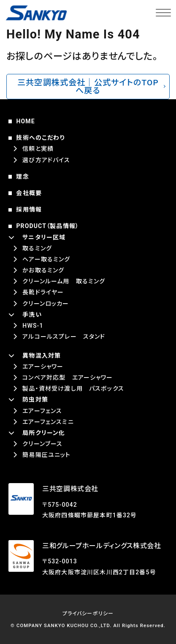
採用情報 (29, 209)
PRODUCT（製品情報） (47, 226)
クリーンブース (42, 444)
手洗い (32, 315)
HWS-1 (33, 326)
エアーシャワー (43, 367)
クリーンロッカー (46, 304)
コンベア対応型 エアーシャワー (68, 378)
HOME (25, 121)
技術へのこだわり (40, 138)
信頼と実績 (38, 149)
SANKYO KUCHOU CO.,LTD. (78, 626)
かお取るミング (43, 270)
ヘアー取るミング (46, 259)
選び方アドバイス (46, 160)
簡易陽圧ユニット (46, 455)
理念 (22, 177)
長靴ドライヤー (43, 292)
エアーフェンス (42, 411)
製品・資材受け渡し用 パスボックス (73, 389)
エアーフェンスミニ (48, 422)
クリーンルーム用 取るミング (64, 281)
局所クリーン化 (44, 433)
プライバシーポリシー (88, 614)
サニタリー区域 (44, 237)
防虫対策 (35, 399)
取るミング (37, 248)
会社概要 (29, 193)
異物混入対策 (42, 356)
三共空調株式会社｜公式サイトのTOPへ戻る (88, 87)
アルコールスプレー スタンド (64, 337)
